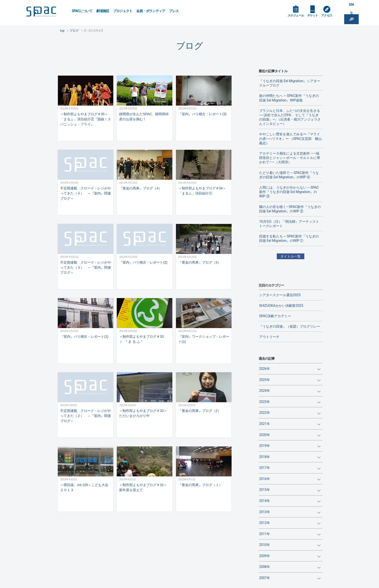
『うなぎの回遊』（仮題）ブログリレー (290, 326)
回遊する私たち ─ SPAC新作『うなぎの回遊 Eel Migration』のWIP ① (289, 238)
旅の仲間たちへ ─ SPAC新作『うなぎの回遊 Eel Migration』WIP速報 (289, 98)
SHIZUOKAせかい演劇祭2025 (281, 306)
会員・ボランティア (151, 11)
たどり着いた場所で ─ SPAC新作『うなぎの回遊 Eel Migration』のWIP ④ (289, 175)
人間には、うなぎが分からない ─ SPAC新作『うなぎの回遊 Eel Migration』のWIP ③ (289, 192)
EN (351, 5)
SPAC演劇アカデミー (275, 316)
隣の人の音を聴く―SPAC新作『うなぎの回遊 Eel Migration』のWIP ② (290, 209)
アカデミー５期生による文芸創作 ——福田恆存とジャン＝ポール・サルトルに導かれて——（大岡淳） (290, 158)
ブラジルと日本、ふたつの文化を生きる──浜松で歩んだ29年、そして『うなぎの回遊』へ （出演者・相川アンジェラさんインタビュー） (290, 117)
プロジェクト (123, 11)
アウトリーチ (269, 337)
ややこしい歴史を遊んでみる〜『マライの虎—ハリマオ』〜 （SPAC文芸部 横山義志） (290, 138)
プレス (174, 11)
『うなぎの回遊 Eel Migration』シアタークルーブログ (290, 83)
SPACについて (82, 11)
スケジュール (297, 17)
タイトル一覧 (291, 256)
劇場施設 (103, 11)
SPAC (46, 12)
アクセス (332, 17)
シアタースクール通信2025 (280, 295)
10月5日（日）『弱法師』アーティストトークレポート (289, 224)
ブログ (190, 46)
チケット (316, 17)
